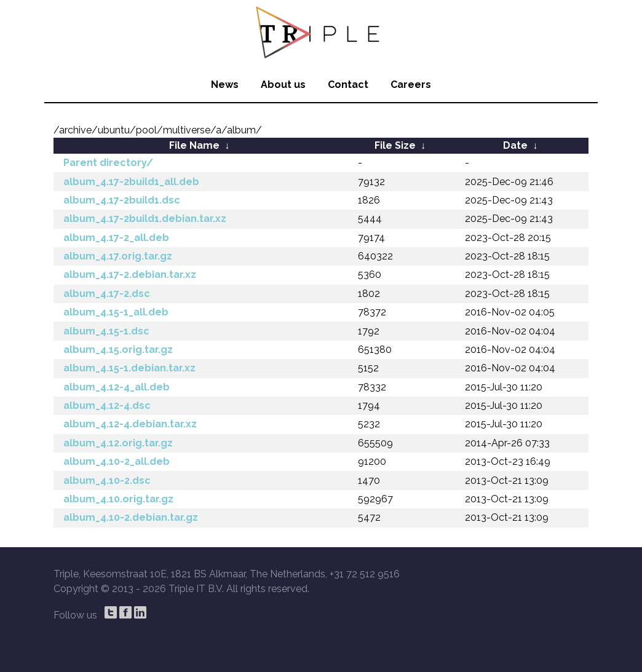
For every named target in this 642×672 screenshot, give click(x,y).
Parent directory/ (108, 163)
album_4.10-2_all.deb (117, 461)
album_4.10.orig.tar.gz (118, 499)
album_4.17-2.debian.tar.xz (130, 275)
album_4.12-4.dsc (107, 405)
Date (515, 145)
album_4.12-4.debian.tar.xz (130, 424)
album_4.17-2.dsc (107, 294)
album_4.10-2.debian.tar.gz (131, 517)
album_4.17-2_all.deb (116, 238)
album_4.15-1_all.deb (116, 312)
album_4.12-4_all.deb (117, 387)
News (225, 85)
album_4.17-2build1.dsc (122, 200)
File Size (395, 145)
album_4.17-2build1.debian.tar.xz (145, 219)
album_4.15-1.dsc (106, 331)
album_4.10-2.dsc (107, 480)
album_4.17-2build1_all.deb (131, 182)
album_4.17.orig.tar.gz (118, 256)
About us (283, 85)
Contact (348, 85)
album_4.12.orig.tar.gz (118, 443)
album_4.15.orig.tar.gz (118, 350)
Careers (411, 85)
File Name (194, 145)
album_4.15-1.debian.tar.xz (129, 368)
